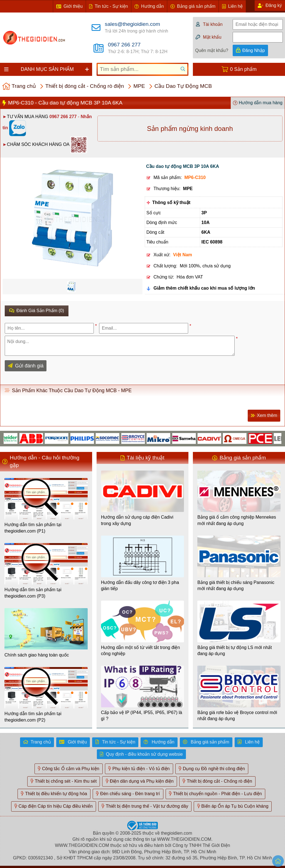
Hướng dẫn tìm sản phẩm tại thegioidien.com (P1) (33, 528)
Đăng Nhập (254, 50)
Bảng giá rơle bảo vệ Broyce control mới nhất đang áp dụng (237, 716)
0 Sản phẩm (243, 69)
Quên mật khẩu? (212, 50)
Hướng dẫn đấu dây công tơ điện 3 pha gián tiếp (140, 585)
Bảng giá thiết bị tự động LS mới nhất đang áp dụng (234, 651)
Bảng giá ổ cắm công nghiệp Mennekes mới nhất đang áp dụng (237, 520)
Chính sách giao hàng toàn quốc (37, 655)
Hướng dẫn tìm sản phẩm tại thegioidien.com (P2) (33, 717)
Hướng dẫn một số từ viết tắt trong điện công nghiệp (141, 651)
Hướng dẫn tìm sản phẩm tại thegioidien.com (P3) (33, 593)
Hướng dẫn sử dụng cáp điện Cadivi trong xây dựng (137, 520)
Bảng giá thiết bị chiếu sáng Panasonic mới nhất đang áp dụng (236, 585)
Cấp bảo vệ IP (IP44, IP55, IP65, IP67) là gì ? (142, 716)
